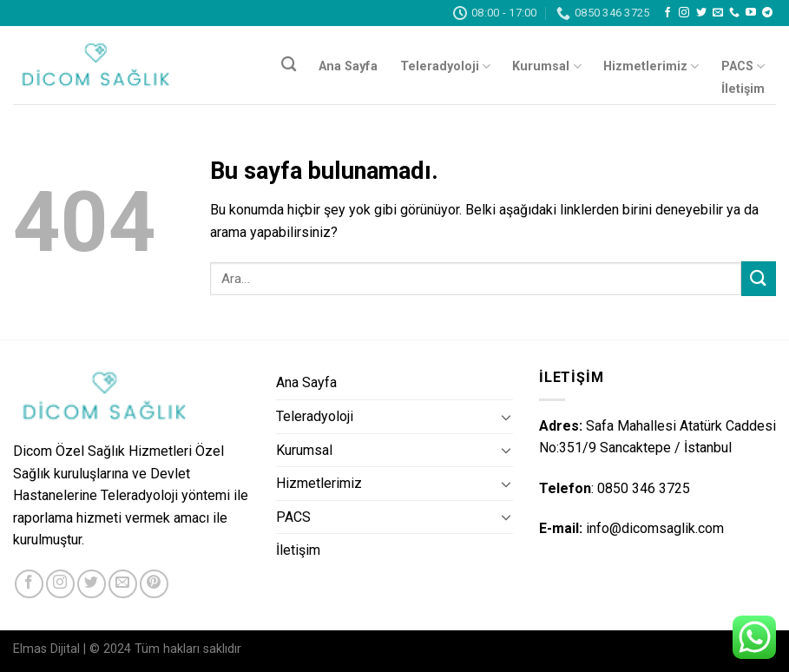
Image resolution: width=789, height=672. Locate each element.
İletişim (743, 89)
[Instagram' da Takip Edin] (684, 13)
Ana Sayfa (348, 66)
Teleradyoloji (445, 66)
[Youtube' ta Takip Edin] (751, 13)
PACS (743, 66)
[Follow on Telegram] (767, 13)
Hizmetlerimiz (651, 66)
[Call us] (734, 13)
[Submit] (759, 278)
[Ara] (289, 65)
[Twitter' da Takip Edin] (701, 13)
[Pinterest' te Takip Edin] (154, 584)
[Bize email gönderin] (718, 13)
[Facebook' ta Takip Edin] (667, 13)
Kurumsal (546, 66)
